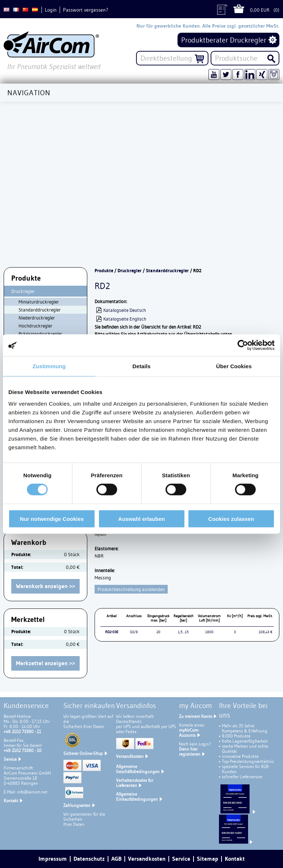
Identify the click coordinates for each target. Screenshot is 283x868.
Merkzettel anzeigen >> (45, 663)
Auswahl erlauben (141, 519)
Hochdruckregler (35, 326)
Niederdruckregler (37, 318)
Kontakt (11, 801)
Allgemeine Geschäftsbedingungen (138, 769)
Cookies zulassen (231, 519)
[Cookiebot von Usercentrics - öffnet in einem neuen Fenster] (243, 345)
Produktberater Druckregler (224, 40)
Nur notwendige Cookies (52, 519)
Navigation (29, 93)
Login (51, 10)
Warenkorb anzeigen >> (45, 586)
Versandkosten (130, 756)
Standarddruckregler (40, 310)
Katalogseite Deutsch (125, 310)
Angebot (225, 10)
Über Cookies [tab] (234, 366)
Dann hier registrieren (190, 752)
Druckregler (23, 291)
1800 (209, 632)
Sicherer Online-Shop (83, 753)
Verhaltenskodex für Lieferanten (135, 783)
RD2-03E (112, 632)
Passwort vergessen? (85, 10)
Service (10, 759)
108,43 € (266, 632)
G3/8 (134, 632)
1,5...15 (183, 632)
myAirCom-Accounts (189, 733)
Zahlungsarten (77, 805)
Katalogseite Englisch (125, 319)
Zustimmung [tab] (49, 366)
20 (158, 632)
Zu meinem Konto (196, 716)
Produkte (104, 271)
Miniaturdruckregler (39, 302)
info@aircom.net (32, 792)
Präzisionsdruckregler (40, 334)
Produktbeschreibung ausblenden (131, 589)
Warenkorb (242, 10)
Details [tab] (141, 366)
